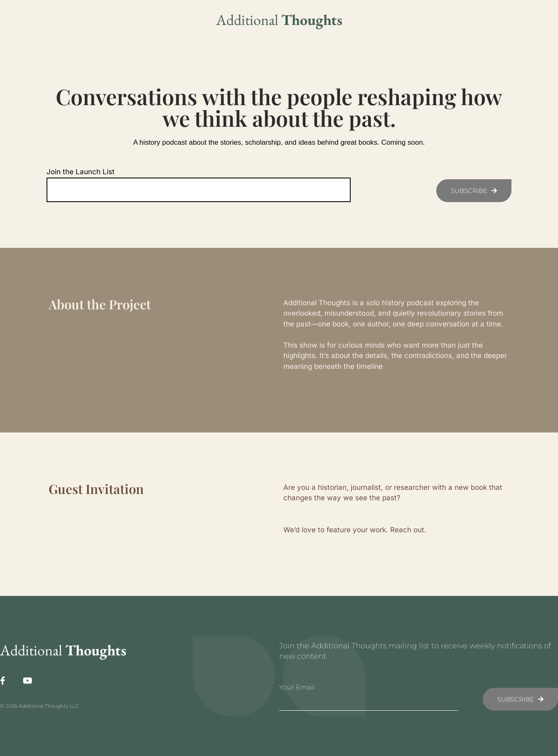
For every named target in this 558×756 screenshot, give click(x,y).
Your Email (297, 687)
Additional (279, 20)
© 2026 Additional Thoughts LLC (39, 706)
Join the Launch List (81, 172)
